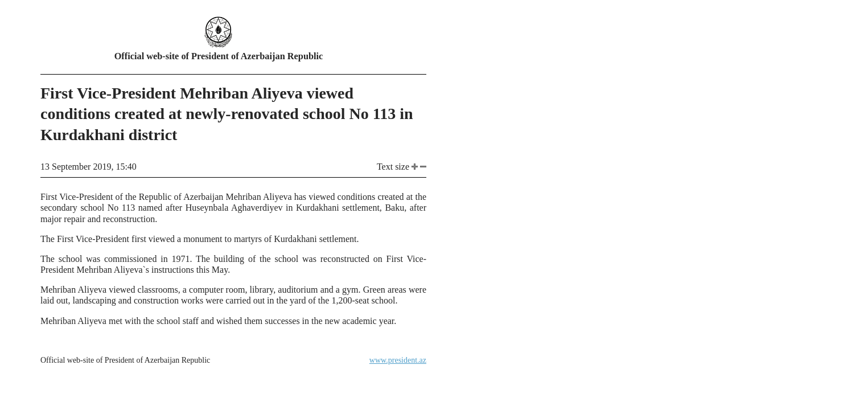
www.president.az (398, 360)
